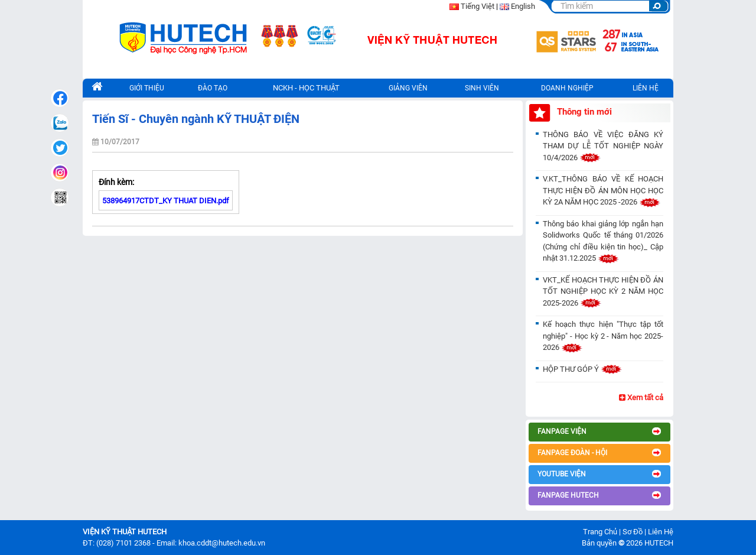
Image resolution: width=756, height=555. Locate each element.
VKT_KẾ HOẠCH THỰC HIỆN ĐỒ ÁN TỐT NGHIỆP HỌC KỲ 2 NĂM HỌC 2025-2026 (603, 291)
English (523, 6)
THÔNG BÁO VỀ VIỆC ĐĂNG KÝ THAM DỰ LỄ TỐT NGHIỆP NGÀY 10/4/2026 (603, 146)
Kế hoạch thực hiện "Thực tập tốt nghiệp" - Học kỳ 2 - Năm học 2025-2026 (603, 336)
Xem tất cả (641, 397)
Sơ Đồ (633, 532)
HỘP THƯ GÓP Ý (582, 369)
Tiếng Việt (478, 6)
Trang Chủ (600, 532)
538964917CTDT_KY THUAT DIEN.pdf (166, 201)
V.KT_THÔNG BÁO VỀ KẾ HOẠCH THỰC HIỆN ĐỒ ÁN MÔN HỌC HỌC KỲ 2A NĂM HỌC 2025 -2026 (603, 190)
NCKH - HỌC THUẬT (306, 88)
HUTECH (659, 543)
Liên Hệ (661, 532)
